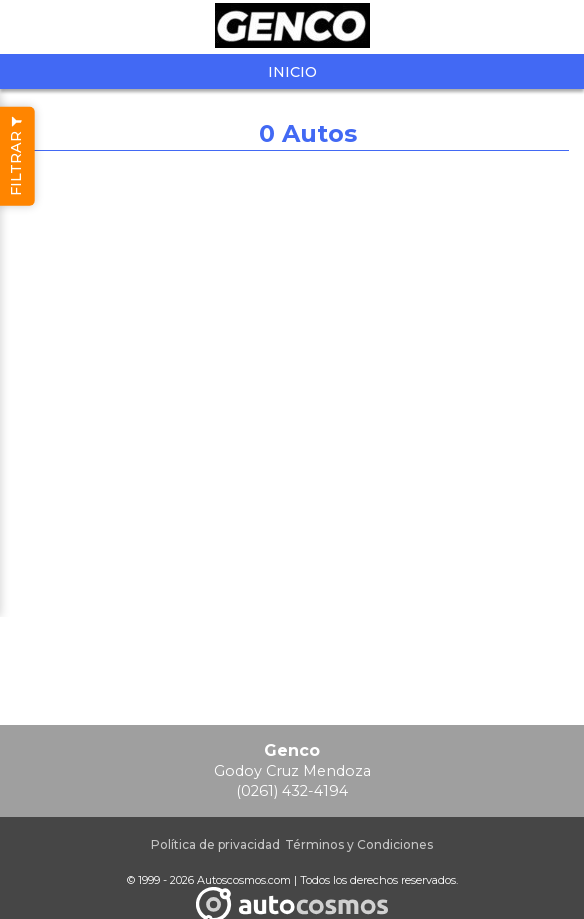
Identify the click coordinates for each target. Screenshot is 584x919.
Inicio (292, 72)
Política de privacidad (215, 844)
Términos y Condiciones (359, 844)
